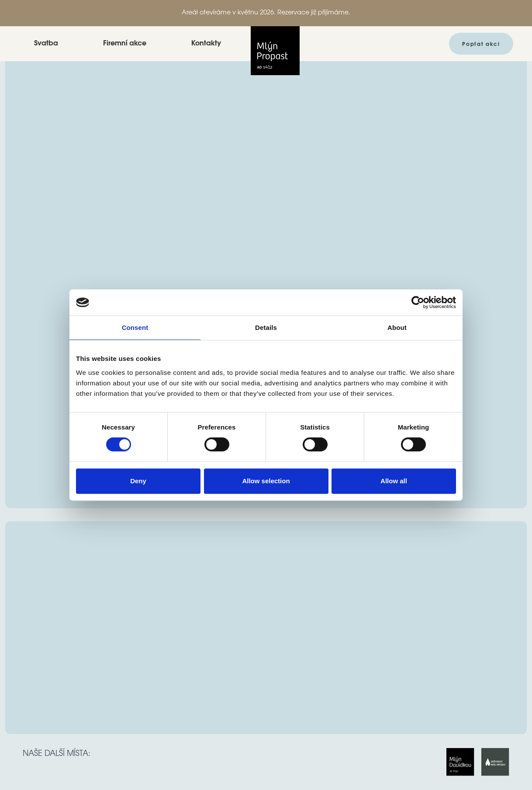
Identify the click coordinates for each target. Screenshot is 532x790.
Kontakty (206, 44)
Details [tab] (266, 327)
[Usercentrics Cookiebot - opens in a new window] (418, 302)
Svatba (46, 44)
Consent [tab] (135, 327)
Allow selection (266, 481)
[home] (275, 44)
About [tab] (397, 327)
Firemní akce (125, 44)
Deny (138, 481)
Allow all (394, 481)
